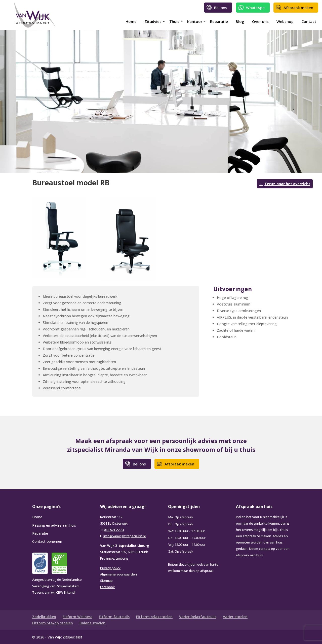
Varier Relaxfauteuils (198, 617)
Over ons (260, 21)
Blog (240, 21)
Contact (309, 21)
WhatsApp (255, 8)
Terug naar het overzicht (287, 184)
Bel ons (221, 8)
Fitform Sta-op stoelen (53, 623)
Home (131, 21)
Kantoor (195, 21)
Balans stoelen (92, 623)
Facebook (107, 587)
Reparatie (219, 21)
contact (265, 549)
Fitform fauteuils (114, 617)
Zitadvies (153, 21)
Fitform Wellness (77, 617)
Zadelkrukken (44, 617)
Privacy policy (110, 568)
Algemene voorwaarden (118, 574)
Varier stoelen (235, 617)
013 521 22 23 (114, 530)
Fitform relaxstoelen (154, 617)
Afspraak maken (298, 8)
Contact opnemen (47, 541)
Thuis (174, 21)
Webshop (285, 21)
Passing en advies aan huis (54, 525)
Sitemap (106, 581)
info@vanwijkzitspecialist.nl (125, 536)
